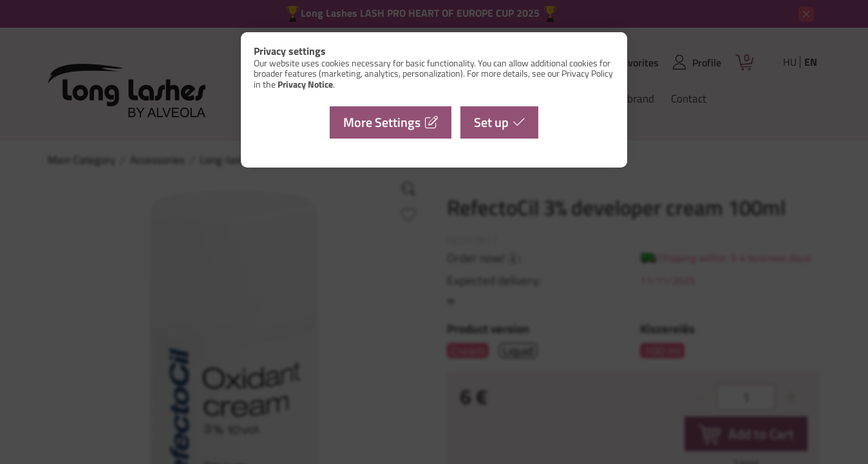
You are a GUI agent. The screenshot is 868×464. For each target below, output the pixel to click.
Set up (491, 122)
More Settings (382, 122)
